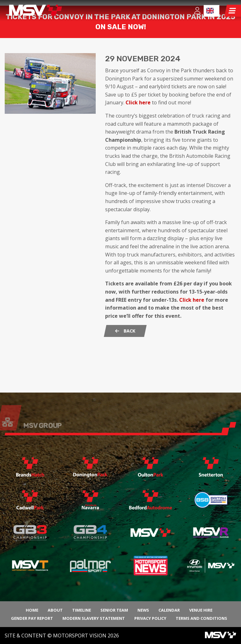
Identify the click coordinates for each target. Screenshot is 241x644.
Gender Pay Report (32, 618)
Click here (138, 140)
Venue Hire (201, 610)
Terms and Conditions (201, 618)
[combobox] (212, 11)
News (143, 610)
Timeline (82, 610)
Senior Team (114, 610)
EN (210, 11)
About (55, 610)
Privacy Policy (150, 618)
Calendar (169, 610)
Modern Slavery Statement (94, 618)
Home (32, 610)
